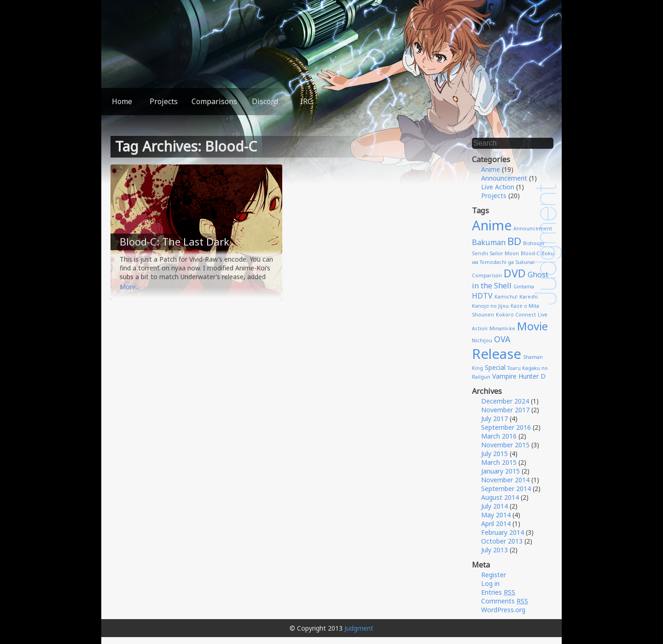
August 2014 (500, 497)
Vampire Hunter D (519, 376)
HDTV (482, 296)
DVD (515, 273)
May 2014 (496, 515)
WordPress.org (503, 610)
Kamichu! (506, 297)
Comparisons (214, 101)
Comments (505, 601)
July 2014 (494, 506)
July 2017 (494, 419)
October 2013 (502, 541)
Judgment (359, 628)
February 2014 (503, 532)
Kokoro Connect (516, 315)
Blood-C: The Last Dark (174, 241)
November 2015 (505, 445)
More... (130, 287)
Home (122, 101)
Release (497, 354)
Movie (532, 326)
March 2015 (499, 462)
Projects (164, 101)
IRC (306, 101)
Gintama (524, 287)
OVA (502, 339)
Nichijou (482, 340)
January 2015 (500, 471)
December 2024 (505, 401)
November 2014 (505, 480)
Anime (491, 169)
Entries (498, 592)
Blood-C (530, 253)
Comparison (487, 275)
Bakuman (489, 242)
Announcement (504, 178)
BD (514, 241)
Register (494, 575)
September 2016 (506, 427)
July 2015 (494, 454)
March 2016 (499, 436)
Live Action (498, 187)
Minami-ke (502, 328)
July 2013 (494, 550)
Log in (490, 583)
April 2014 (496, 524)
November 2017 (505, 410)
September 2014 (506, 489)
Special (495, 367)
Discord (265, 101)
